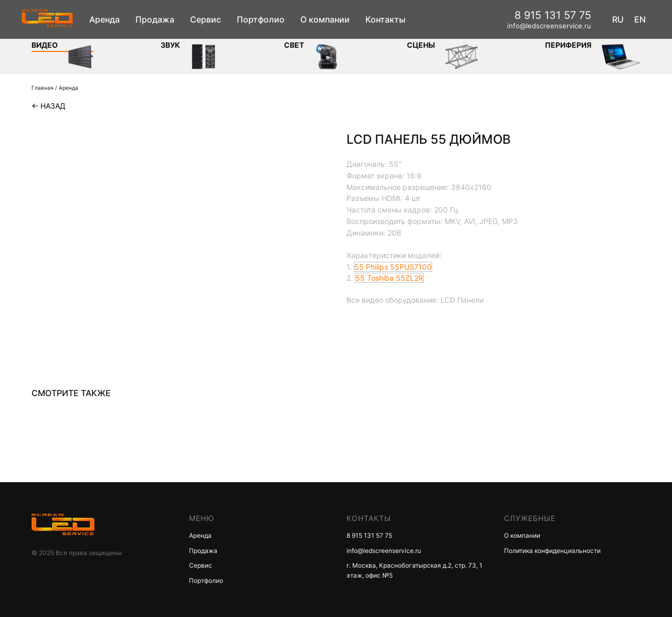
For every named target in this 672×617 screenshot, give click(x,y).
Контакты (385, 19)
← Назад (49, 106)
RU (618, 19)
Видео (45, 45)
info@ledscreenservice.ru (549, 26)
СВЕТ (294, 45)
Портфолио (261, 19)
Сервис (206, 19)
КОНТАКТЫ (369, 518)
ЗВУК (170, 45)
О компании (325, 19)
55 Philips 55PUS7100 (393, 267)
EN (640, 19)
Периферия (568, 45)
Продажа (155, 19)
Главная (43, 88)
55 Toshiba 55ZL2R (389, 278)
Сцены (421, 45)
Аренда (104, 19)
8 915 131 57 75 (553, 15)
